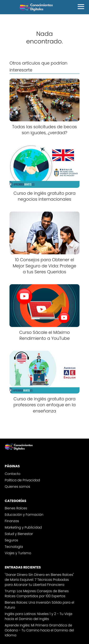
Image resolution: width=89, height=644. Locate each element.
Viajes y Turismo (18, 553)
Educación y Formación (24, 515)
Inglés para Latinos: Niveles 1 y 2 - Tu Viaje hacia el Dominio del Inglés (39, 616)
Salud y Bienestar (19, 534)
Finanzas (12, 521)
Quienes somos (17, 487)
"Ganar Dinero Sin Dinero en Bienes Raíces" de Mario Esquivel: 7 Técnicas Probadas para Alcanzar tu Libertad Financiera (39, 580)
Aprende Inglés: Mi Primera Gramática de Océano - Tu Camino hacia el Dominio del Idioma (39, 630)
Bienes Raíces (16, 508)
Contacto (13, 474)
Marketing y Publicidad (23, 527)
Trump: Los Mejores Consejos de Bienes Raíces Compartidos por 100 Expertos (37, 594)
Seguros (11, 540)
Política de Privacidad (22, 480)
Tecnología (14, 547)
